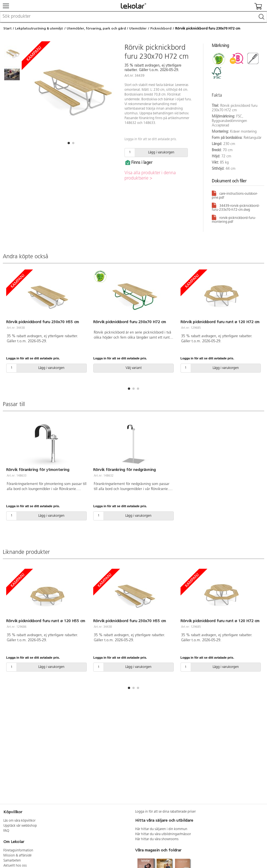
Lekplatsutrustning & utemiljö (39, 28)
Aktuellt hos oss (15, 866)
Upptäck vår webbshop (20, 826)
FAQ (6, 831)
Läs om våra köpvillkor (19, 821)
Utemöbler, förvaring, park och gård (96, 28)
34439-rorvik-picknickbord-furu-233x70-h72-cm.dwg (236, 207)
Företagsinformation (18, 851)
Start (7, 28)
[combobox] (133, 17)
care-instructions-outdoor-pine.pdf (235, 195)
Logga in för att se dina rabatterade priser (165, 812)
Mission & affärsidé (17, 856)
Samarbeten (12, 861)
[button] (69, 143)
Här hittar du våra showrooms (157, 839)
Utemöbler (138, 28)
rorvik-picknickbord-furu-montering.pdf (234, 219)
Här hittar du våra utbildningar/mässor (163, 834)
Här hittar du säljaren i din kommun (161, 829)
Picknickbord (161, 28)
